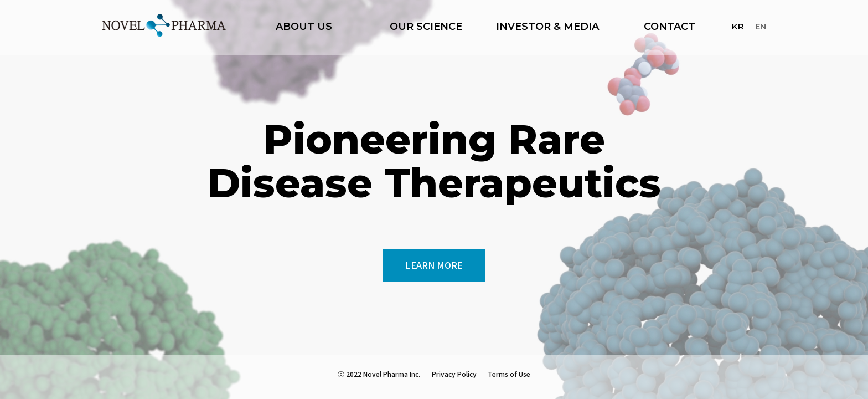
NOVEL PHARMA (164, 25)
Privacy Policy (454, 374)
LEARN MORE (434, 265)
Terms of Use (509, 374)
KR (738, 26)
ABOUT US (304, 28)
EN (761, 26)
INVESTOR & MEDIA (547, 28)
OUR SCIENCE (426, 28)
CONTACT (670, 28)
